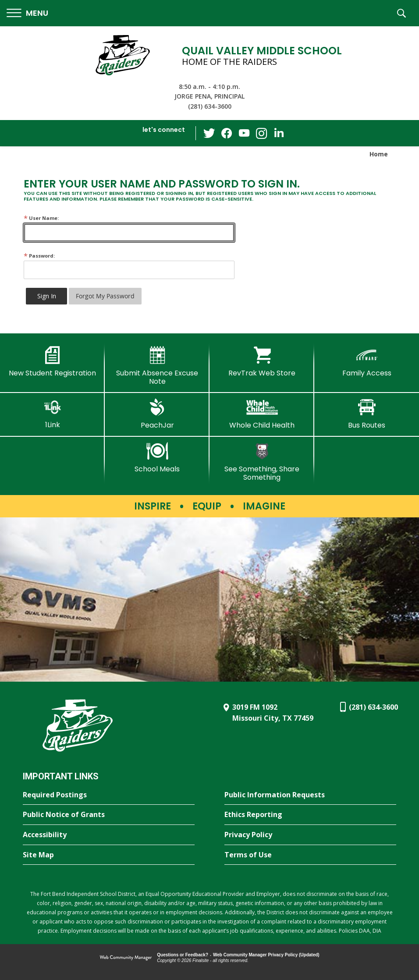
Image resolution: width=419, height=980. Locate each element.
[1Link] (52, 414)
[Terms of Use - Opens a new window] (310, 855)
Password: (39, 256)
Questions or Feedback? (183, 955)
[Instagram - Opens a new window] (262, 133)
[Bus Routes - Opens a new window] (367, 414)
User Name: (41, 218)
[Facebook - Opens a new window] (227, 133)
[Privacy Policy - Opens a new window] (310, 835)
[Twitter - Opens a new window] (209, 133)
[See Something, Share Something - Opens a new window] (262, 462)
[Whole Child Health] (262, 414)
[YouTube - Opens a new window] (244, 133)
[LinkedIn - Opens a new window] (279, 133)
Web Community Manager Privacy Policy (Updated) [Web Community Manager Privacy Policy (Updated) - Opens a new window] (266, 955)
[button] (27, 13)
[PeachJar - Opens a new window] (157, 414)
